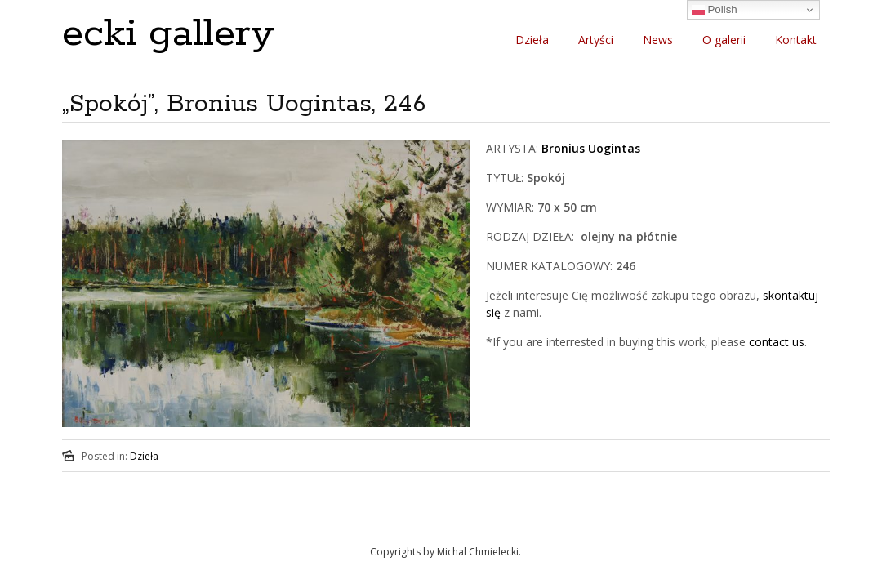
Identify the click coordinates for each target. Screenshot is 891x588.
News (658, 40)
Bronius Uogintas (591, 148)
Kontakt (796, 40)
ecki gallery (168, 34)
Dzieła (532, 40)
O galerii (724, 40)
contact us (777, 342)
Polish (715, 10)
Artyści (596, 40)
